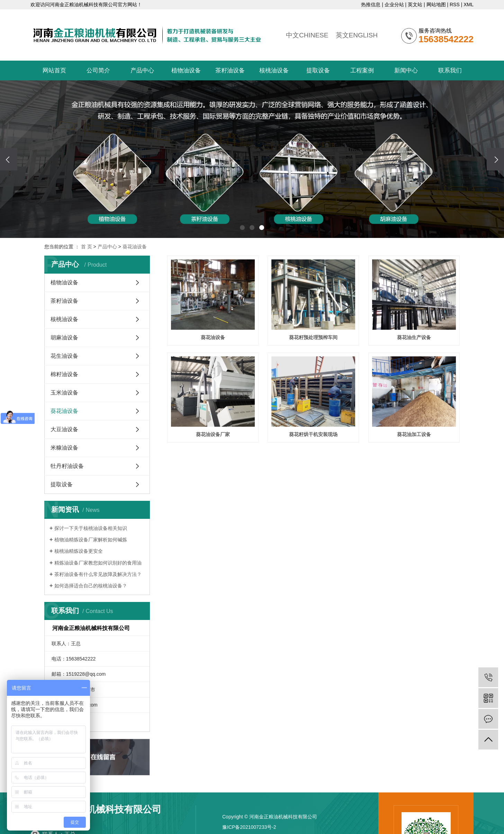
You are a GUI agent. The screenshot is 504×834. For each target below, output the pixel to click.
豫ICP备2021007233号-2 (249, 827)
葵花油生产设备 (414, 337)
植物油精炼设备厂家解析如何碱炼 (91, 540)
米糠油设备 (64, 448)
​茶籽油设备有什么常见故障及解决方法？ (98, 574)
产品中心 (142, 70)
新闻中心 (406, 70)
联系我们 (450, 70)
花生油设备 (64, 356)
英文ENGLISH (357, 35)
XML (469, 5)
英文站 (415, 5)
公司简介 (98, 70)
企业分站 (394, 5)
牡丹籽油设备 (67, 466)
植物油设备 (186, 70)
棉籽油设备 (64, 374)
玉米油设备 (64, 393)
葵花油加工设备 (414, 434)
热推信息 (371, 5)
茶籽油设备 (230, 70)
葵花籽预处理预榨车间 (313, 337)
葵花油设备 (135, 247)
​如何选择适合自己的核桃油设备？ (91, 586)
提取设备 (318, 70)
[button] (242, 228)
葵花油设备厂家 (213, 434)
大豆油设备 (64, 429)
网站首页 (54, 70)
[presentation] (9, 159)
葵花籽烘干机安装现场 (313, 434)
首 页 (87, 247)
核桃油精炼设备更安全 (79, 551)
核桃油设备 (274, 70)
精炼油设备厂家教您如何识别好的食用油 (98, 563)
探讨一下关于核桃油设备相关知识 (91, 528)
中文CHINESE (307, 35)
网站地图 (436, 5)
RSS (455, 5)
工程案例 (362, 70)
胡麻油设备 (64, 338)
